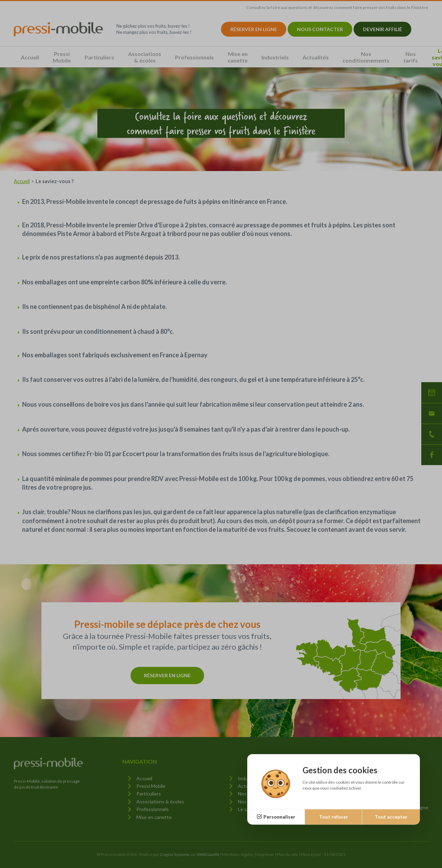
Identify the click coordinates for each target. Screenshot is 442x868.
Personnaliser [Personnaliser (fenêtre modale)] (279, 817)
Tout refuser (334, 817)
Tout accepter (391, 817)
